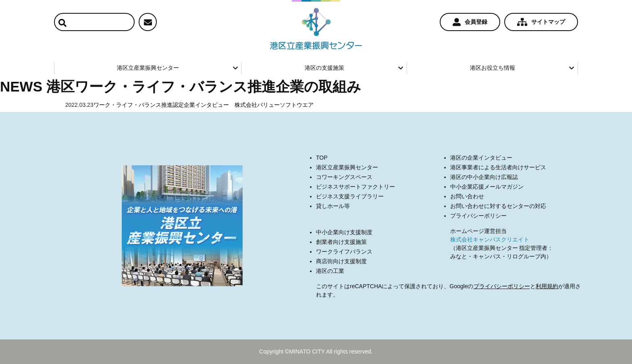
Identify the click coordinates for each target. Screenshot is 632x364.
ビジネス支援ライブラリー (350, 196)
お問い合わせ (467, 196)
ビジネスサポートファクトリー (355, 187)
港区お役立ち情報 (522, 68)
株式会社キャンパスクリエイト (490, 239)
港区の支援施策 (354, 68)
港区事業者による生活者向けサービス (498, 167)
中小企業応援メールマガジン (487, 187)
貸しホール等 (333, 206)
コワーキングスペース (344, 177)
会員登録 (470, 22)
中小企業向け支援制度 (344, 232)
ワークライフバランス (344, 252)
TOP (322, 158)
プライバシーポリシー (478, 216)
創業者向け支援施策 (341, 242)
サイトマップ (541, 22)
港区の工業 (330, 271)
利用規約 (547, 286)
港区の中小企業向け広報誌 (484, 177)
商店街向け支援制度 (341, 261)
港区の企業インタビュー (481, 158)
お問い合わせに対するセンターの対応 (498, 206)
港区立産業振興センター (177, 68)
